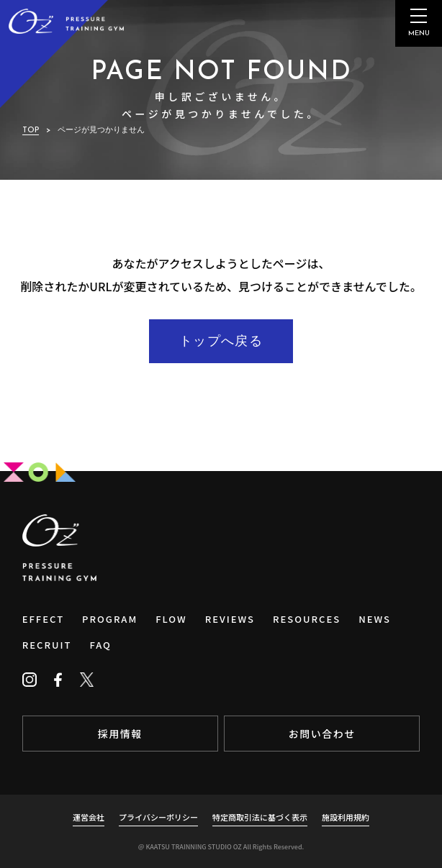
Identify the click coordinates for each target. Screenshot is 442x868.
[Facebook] (58, 680)
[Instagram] (30, 680)
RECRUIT (47, 645)
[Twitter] (87, 680)
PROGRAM (110, 619)
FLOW (171, 619)
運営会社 (89, 817)
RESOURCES (307, 619)
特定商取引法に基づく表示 (260, 817)
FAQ (100, 645)
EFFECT (43, 619)
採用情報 (120, 734)
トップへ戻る (221, 342)
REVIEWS (230, 619)
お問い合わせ (322, 734)
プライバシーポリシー (158, 817)
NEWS (375, 619)
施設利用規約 (346, 817)
